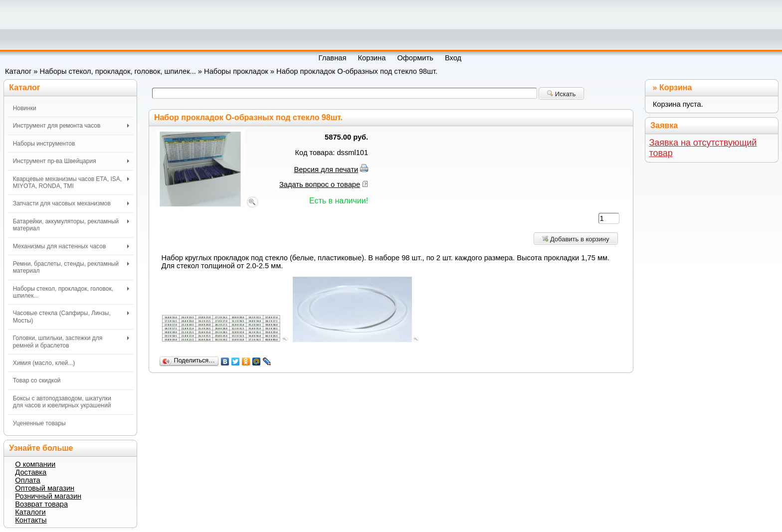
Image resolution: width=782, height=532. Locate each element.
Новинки (25, 108)
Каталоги (30, 512)
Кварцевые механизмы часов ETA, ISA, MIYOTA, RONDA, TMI (71, 182)
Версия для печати (326, 170)
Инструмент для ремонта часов (71, 126)
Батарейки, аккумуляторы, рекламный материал (71, 225)
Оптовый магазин (45, 488)
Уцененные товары (39, 423)
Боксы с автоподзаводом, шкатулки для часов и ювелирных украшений (62, 402)
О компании (35, 464)
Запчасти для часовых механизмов (71, 203)
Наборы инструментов (44, 144)
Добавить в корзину (576, 239)
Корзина (676, 88)
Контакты (31, 520)
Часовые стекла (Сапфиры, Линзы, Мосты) (71, 317)
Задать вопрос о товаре (320, 184)
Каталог (18, 71)
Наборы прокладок (236, 71)
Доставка (31, 472)
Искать (561, 94)
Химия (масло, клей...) (44, 363)
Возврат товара (41, 504)
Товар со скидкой (37, 380)
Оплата (27, 480)
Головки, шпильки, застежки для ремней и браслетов (71, 342)
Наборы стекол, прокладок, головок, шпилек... (118, 71)
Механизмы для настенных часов (71, 246)
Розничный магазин (48, 496)
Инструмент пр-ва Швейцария (71, 161)
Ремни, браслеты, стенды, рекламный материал (71, 267)
